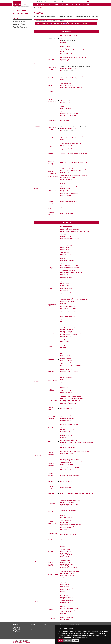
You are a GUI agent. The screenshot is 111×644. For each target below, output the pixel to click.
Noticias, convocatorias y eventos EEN (71, 170)
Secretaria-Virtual (52, 120)
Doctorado (51, 428)
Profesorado (65, 264)
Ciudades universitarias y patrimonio (70, 238)
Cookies (20, 641)
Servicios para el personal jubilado (70, 610)
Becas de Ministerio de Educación (70, 65)
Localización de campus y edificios (70, 371)
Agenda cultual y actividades (68, 149)
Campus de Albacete (66, 244)
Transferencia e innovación (68, 271)
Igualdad (63, 303)
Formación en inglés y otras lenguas (70, 114)
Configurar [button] (75, 640)
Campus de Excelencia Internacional (51, 475)
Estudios (37, 381)
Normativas (51, 482)
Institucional (51, 233)
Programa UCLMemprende (52, 522)
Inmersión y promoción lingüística (51, 564)
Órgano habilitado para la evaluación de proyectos (74, 461)
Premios (63, 591)
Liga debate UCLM (66, 612)
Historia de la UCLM (66, 237)
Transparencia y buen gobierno (69, 298)
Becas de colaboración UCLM (69, 68)
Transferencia (51, 503)
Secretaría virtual (66, 101)
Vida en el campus (52, 78)
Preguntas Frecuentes (20, 27)
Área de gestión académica (68, 326)
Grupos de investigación (67, 415)
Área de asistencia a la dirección (69, 335)
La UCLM (33, 624)
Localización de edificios (67, 251)
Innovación (37, 521)
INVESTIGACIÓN (54, 4)
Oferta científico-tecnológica (52, 418)
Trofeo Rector (65, 599)
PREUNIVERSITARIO (40, 2)
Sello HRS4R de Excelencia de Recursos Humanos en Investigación (78, 493)
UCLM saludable (65, 233)
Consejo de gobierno (67, 283)
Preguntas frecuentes (51, 92)
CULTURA (86, 4)
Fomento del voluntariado (68, 301)
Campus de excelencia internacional (70, 230)
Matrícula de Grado (66, 99)
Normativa (51, 85)
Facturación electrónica (67, 213)
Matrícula (64, 52)
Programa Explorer (66, 195)
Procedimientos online (67, 120)
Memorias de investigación (68, 418)
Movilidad (50, 551)
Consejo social (65, 285)
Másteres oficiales (66, 355)
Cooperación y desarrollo (68, 577)
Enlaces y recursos (66, 188)
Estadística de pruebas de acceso (70, 61)
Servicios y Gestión (53, 334)
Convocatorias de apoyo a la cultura (70, 588)
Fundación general (35, 633)
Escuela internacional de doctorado (70, 424)
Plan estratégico (65, 228)
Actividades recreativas (67, 597)
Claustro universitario (67, 282)
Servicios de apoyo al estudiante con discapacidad (74, 76)
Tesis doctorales (65, 431)
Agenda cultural (65, 584)
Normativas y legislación (67, 482)
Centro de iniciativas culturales (69, 583)
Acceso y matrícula (53, 380)
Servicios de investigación (51, 464)
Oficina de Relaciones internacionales (71, 400)
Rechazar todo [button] (68, 640)
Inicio (35, 7)
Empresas (64, 174)
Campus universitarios (67, 39)
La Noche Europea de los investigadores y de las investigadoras (77, 442)
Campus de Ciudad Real (67, 246)
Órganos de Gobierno (35, 628)
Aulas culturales (65, 586)
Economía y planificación (68, 262)
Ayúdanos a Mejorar (19, 24)
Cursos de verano (66, 607)
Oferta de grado (65, 37)
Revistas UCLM (65, 619)
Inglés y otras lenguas (67, 360)
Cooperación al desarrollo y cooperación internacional (75, 300)
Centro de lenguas (66, 402)
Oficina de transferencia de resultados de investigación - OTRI (53, 174)
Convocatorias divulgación (68, 446)
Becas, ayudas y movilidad (52, 68)
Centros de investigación (67, 292)
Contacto (64, 42)
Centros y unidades (53, 400)
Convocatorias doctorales (68, 430)
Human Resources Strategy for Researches (52, 493)
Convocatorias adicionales (68, 72)
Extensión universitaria (51, 610)
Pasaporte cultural (66, 590)
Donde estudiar (52, 371)
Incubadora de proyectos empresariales (71, 192)
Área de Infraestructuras (67, 329)
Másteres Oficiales (66, 108)
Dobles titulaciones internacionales (70, 572)
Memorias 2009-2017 (67, 420)
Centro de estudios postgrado (69, 404)
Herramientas (95, 2)
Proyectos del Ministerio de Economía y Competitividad (75, 452)
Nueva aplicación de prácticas (69, 534)
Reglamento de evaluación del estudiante (72, 87)
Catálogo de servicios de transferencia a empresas (74, 176)
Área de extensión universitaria (69, 328)
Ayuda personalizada (67, 179)
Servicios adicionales (66, 393)
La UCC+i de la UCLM (67, 435)
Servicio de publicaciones (68, 618)
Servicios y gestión (35, 632)
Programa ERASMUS (67, 555)
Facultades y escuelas (67, 289)
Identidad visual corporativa (68, 316)
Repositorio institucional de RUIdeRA (70, 468)
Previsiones (64, 320)
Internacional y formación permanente (71, 267)
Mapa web (16, 18)
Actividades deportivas (67, 595)
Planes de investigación (51, 453)
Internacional (38, 562)
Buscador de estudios (51, 408)
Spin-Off (63, 183)
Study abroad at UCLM (67, 564)
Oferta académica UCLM (68, 573)
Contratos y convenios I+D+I (69, 502)
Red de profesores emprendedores (70, 187)
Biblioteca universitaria (67, 391)
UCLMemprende (52, 190)
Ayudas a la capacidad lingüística (69, 568)
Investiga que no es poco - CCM (69, 441)
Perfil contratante (66, 215)
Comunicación (51, 319)
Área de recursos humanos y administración (72, 340)
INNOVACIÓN (65, 4)
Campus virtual (65, 387)
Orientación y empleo (67, 145)
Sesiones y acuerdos (66, 278)
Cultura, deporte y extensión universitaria (72, 272)
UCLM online (65, 364)
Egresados (50, 146)
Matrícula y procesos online (52, 100)
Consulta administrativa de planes (70, 383)
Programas (64, 426)
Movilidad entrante (66, 548)
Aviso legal (15, 641)
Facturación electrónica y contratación (51, 214)
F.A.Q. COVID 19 (65, 557)
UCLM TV (64, 321)
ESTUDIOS (43, 4)
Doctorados (64, 110)
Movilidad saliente (66, 550)
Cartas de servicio (66, 342)
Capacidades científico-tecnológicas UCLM (72, 501)
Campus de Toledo (66, 249)
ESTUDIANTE (53, 2)
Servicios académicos (51, 390)
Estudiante (37, 127)
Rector (63, 259)
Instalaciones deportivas (67, 601)
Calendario (46, 631)
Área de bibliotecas (66, 336)
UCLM (36, 4)
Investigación (38, 455)
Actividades (64, 346)
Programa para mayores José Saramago (71, 365)
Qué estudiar (51, 359)
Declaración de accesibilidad (19, 643)
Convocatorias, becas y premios (69, 147)
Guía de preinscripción (67, 48)
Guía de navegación (19, 21)
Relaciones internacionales (36, 626)
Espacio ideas (65, 190)
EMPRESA (62, 2)
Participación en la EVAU (67, 59)
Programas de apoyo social (68, 307)
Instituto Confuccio (66, 562)
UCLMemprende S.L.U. (67, 197)
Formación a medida (51, 208)
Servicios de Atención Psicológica (70, 78)
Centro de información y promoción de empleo (73, 398)
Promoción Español (66, 566)
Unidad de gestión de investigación (70, 459)
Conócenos (64, 546)
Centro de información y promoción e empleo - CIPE (74, 162)
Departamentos (65, 290)
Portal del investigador (51, 487)
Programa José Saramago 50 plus (70, 608)
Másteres (64, 379)
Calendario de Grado (66, 84)
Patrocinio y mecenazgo (67, 203)
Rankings (64, 240)
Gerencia (64, 276)
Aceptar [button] (61, 640)
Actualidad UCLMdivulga (67, 439)
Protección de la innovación (68, 506)
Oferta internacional (53, 574)
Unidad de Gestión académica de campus (72, 397)
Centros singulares (66, 294)
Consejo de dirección (51, 268)
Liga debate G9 (65, 613)
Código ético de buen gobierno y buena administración (75, 231)
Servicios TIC (65, 79)
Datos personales (26, 641)
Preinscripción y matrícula (68, 428)
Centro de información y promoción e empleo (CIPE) (51, 162)
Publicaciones (51, 618)
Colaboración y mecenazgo (52, 202)
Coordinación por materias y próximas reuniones (74, 57)
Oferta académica (52, 111)
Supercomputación (66, 463)
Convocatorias (65, 347)
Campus (50, 249)
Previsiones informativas (36, 630)
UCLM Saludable (65, 310)
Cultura (36, 601)
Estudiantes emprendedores (68, 185)
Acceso (50, 50)
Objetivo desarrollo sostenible (69, 308)
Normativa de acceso (67, 53)
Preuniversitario (39, 64)
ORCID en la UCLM (66, 470)
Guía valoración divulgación (68, 447)
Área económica (65, 338)
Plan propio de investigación (68, 453)
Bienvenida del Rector (67, 226)
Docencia (64, 269)
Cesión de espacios (66, 254)
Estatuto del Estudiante (67, 85)
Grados (63, 107)
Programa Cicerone (66, 551)
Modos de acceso (66, 46)
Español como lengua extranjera (69, 115)
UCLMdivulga (51, 441)
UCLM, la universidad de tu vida (69, 35)
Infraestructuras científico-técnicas (70, 504)
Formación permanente (67, 112)
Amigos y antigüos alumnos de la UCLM (71, 144)
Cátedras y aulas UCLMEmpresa (69, 201)
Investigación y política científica (69, 260)
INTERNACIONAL (76, 4)
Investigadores (65, 172)
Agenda (50, 347)
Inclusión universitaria (67, 305)
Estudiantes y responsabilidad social (70, 265)
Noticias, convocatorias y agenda (70, 194)
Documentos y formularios (68, 177)
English (87, 2)
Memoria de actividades (67, 602)
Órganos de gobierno (51, 288)
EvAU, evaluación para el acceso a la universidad (73, 50)
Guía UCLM (64, 235)
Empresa (37, 188)
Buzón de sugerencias (67, 466)
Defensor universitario (67, 287)
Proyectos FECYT (66, 444)
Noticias (63, 318)
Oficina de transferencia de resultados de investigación (75, 169)
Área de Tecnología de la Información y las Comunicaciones (76, 333)
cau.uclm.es (16, 632)
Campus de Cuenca (66, 248)
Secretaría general (66, 274)
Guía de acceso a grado (67, 378)
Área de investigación (67, 331)
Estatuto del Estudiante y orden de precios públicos (74, 154)
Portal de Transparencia (36, 631)
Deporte (50, 599)
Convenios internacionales (68, 575)
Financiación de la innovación (52, 511)
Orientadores (51, 59)
